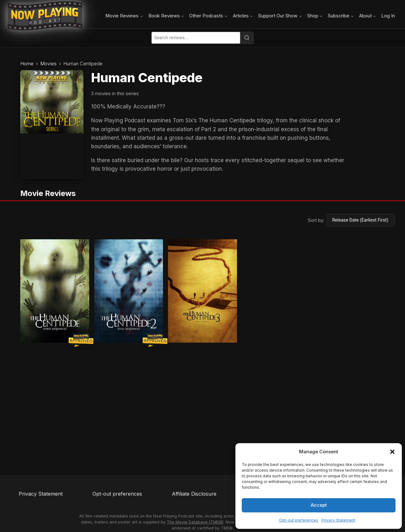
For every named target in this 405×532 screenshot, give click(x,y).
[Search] (247, 38)
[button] (392, 452)
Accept (319, 505)
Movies (48, 64)
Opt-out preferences (299, 520)
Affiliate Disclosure (194, 494)
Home (27, 64)
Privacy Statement (338, 520)
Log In (388, 16)
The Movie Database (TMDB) (195, 522)
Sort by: (316, 220)
